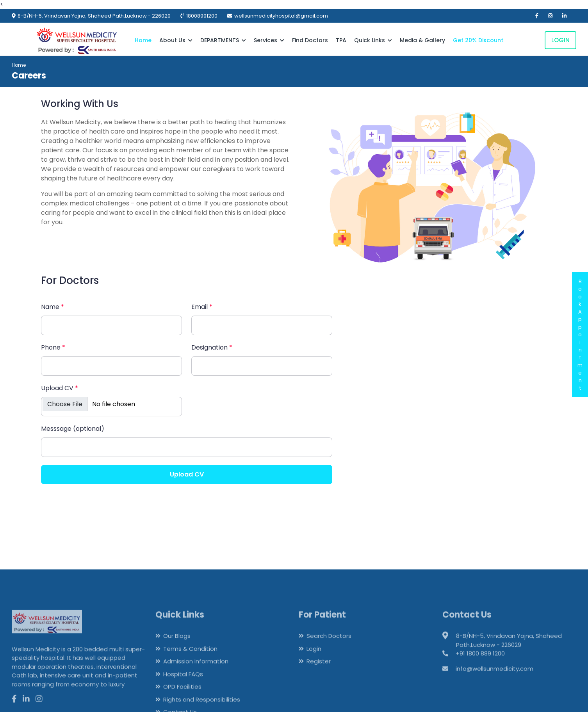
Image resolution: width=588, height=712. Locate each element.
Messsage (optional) (73, 429)
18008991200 (202, 16)
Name (53, 307)
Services (269, 40)
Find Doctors (310, 40)
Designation (212, 347)
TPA (341, 40)
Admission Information (196, 673)
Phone (53, 347)
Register (319, 673)
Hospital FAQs (183, 685)
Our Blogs (177, 647)
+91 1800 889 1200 (480, 665)
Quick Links (373, 40)
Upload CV (60, 388)
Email (202, 307)
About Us (176, 40)
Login (560, 40)
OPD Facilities (182, 698)
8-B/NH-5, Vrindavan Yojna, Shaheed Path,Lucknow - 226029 (94, 16)
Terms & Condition (190, 660)
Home (143, 40)
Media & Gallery (422, 40)
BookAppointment (580, 335)
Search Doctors (329, 647)
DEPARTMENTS (223, 40)
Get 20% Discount (478, 40)
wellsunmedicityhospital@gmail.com (281, 16)
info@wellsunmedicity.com (494, 680)
